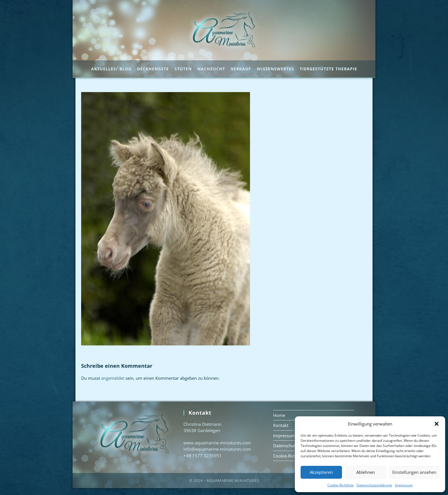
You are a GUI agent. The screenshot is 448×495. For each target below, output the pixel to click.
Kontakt (281, 432)
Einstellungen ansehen (414, 472)
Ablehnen (366, 472)
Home (279, 422)
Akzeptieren (321, 472)
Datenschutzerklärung (374, 485)
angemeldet (113, 385)
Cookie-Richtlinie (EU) (294, 462)
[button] (437, 424)
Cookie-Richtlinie (341, 485)
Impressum (404, 485)
